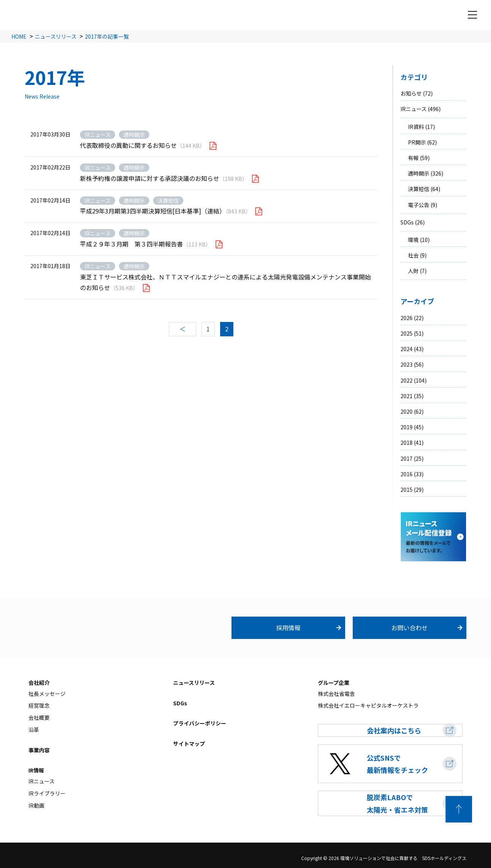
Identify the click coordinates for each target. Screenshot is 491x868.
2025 (407, 333)
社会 (413, 255)
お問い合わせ (410, 628)
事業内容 (39, 750)
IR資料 (416, 127)
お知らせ (411, 93)
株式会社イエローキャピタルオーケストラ (368, 706)
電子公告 (419, 205)
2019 (407, 427)
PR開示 (417, 142)
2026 (407, 318)
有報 (413, 158)
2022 (407, 380)
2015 (407, 490)
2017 (407, 458)
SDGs (407, 222)
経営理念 (39, 706)
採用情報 (288, 628)
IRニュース (414, 109)
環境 (413, 240)
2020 (407, 411)
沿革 (34, 730)
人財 (413, 271)
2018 (407, 443)
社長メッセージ (47, 694)
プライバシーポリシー (200, 724)
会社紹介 (39, 683)
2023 (407, 364)
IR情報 (36, 771)
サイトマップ (189, 744)
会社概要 (39, 717)
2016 (407, 474)
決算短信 (419, 189)
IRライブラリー (47, 793)
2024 (407, 349)
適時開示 (419, 173)
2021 (407, 396)
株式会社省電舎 (336, 694)
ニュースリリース (194, 683)
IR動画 (36, 805)
